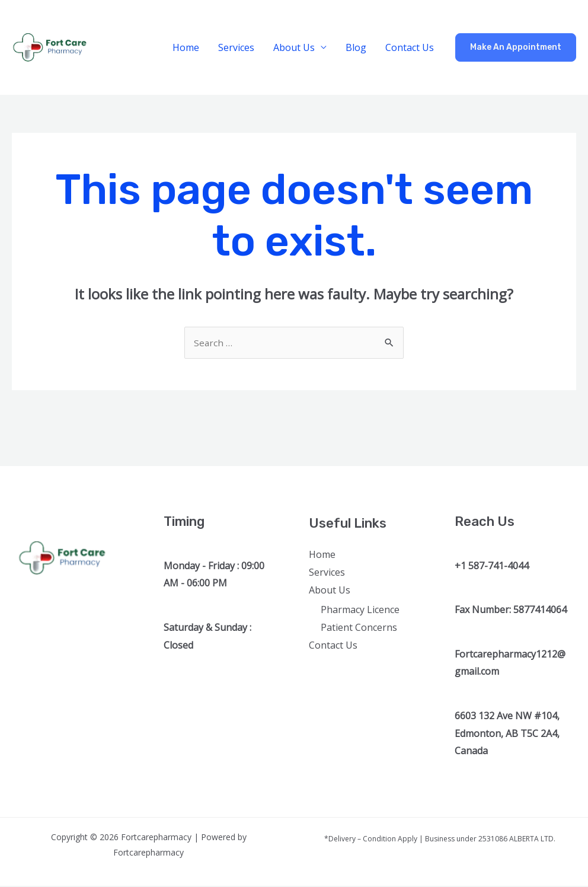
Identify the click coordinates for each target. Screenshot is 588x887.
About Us (294, 47)
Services (236, 47)
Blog (356, 47)
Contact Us (410, 47)
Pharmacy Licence (360, 611)
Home (186, 47)
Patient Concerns (359, 628)
